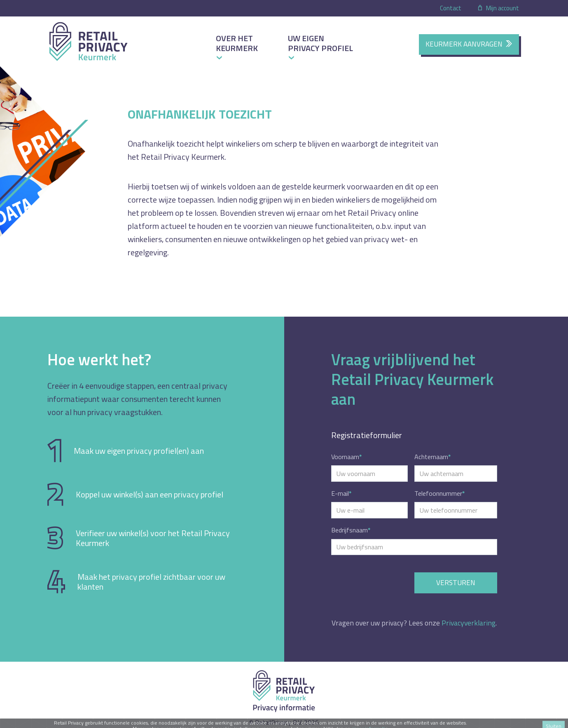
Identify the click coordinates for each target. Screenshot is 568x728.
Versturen (456, 583)
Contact (451, 8)
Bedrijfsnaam (351, 530)
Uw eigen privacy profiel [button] (320, 43)
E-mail (341, 493)
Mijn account (498, 8)
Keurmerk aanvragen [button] (469, 44)
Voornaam (347, 457)
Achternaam (433, 457)
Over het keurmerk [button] (237, 43)
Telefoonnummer (440, 493)
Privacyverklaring (469, 623)
